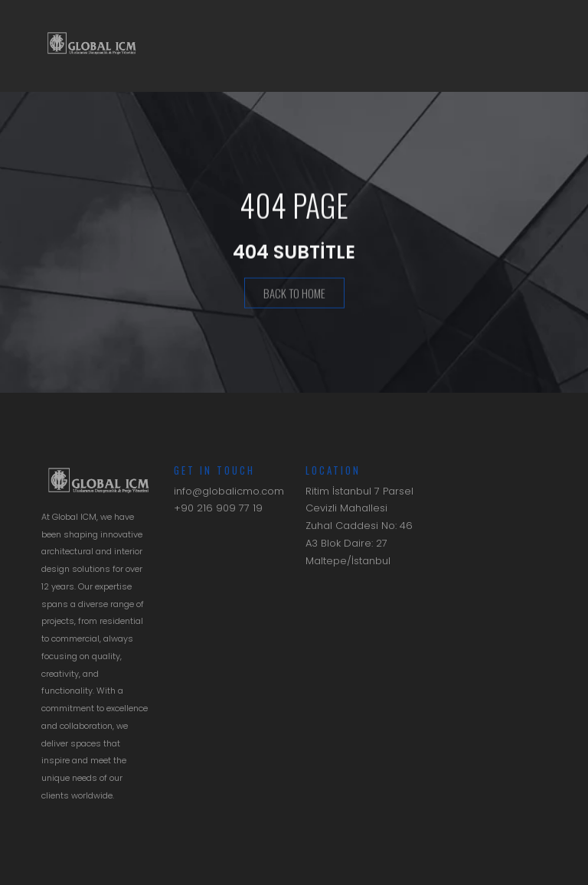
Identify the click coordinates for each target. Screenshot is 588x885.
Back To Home (294, 294)
